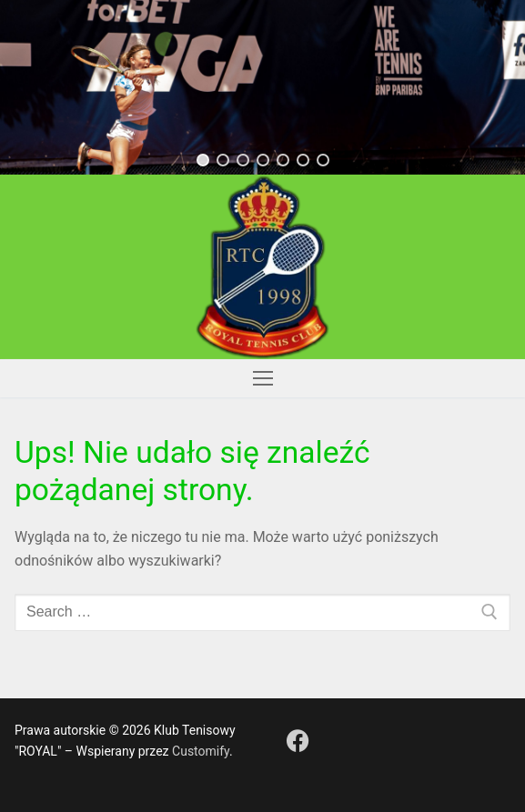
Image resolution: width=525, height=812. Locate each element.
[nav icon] (263, 378)
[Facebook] (298, 741)
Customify (201, 751)
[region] (262, 87)
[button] (203, 160)
